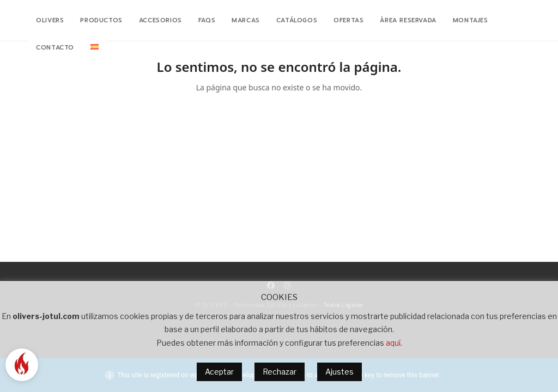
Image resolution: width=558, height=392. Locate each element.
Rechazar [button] (280, 372)
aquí (393, 343)
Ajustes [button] (339, 372)
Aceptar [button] (219, 372)
